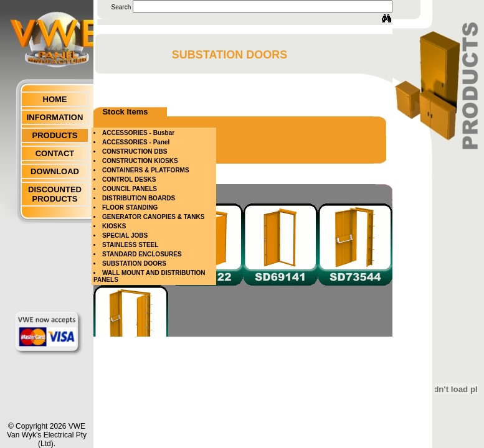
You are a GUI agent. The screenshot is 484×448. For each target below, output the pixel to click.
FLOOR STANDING (130, 208)
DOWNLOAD (55, 171)
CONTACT (55, 153)
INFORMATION (55, 117)
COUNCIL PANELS (130, 189)
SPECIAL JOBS (125, 236)
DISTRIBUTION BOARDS (139, 198)
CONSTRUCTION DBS (135, 152)
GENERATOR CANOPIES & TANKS (153, 217)
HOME (55, 99)
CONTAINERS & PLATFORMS (146, 170)
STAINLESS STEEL (130, 245)
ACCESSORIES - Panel (136, 142)
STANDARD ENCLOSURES (142, 254)
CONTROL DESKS (129, 180)
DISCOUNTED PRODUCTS (55, 194)
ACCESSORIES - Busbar (138, 133)
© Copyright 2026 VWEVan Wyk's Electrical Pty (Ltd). (47, 435)
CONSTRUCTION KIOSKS (140, 161)
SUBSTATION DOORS (134, 264)
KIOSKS (114, 226)
